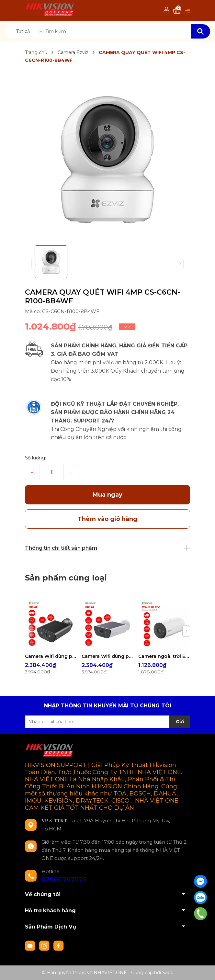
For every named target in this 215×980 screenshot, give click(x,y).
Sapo (168, 973)
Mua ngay (107, 495)
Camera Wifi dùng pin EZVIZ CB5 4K (107, 656)
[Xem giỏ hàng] (177, 11)
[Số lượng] (52, 472)
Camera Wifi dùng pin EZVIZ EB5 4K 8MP (51, 656)
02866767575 (64, 879)
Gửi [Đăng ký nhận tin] (180, 722)
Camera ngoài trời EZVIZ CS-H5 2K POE (164, 656)
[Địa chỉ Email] (107, 722)
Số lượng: (35, 458)
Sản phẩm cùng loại (66, 578)
